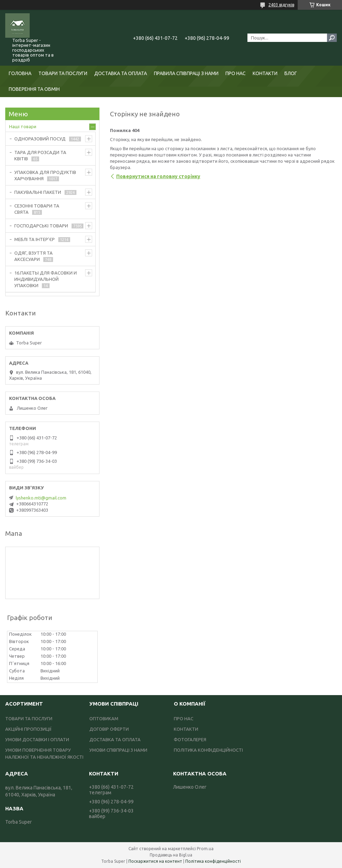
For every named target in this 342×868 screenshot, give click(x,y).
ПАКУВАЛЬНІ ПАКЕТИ (38, 192)
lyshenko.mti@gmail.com (41, 498)
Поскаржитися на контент (155, 861)
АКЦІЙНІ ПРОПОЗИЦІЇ (28, 729)
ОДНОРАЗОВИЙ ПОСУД (40, 139)
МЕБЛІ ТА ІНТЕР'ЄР (35, 239)
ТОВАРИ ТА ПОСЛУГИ (63, 73)
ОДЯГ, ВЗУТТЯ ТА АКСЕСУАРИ (34, 256)
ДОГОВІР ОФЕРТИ (109, 729)
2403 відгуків (281, 5)
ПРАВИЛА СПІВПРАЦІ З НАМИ (186, 73)
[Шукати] (332, 38)
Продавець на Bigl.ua (171, 855)
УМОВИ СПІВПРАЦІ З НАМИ (118, 750)
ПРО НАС (236, 73)
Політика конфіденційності (213, 861)
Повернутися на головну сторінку (158, 176)
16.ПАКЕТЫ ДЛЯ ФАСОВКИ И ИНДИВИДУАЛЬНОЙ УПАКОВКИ (46, 279)
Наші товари (23, 126)
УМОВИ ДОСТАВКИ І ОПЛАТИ (37, 739)
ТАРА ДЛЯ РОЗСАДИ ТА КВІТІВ (40, 155)
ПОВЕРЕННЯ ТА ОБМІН (34, 89)
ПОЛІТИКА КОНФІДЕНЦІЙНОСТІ (208, 750)
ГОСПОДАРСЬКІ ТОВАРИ (41, 226)
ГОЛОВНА (20, 73)
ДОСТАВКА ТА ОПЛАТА (121, 73)
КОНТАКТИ (265, 73)
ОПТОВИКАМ (104, 719)
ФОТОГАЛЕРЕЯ (190, 739)
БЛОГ (291, 73)
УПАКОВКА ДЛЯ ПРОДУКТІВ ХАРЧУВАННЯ (45, 175)
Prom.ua (205, 849)
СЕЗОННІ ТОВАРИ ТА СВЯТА (37, 209)
